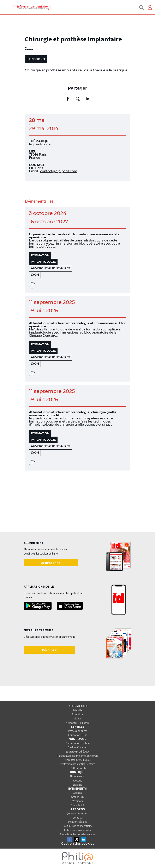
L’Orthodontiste (77, 768)
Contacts (77, 818)
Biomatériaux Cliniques (77, 760)
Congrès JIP (77, 805)
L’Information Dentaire (78, 743)
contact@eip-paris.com (59, 171)
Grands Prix (78, 797)
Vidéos (78, 719)
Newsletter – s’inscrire (78, 723)
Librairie (77, 785)
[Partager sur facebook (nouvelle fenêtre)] (68, 99)
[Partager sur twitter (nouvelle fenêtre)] (78, 99)
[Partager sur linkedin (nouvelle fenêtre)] (88, 99)
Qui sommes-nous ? (78, 813)
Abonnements (77, 776)
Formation (78, 714)
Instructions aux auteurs (77, 830)
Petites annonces (78, 731)
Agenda (77, 793)
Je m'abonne (51, 563)
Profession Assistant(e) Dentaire (77, 764)
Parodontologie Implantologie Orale (77, 756)
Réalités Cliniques (78, 747)
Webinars (77, 801)
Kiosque (77, 781)
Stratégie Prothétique (78, 752)
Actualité (77, 710)
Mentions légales (77, 822)
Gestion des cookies (78, 844)
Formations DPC (78, 735)
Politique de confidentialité (77, 826)
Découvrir (49, 650)
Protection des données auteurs (77, 834)
